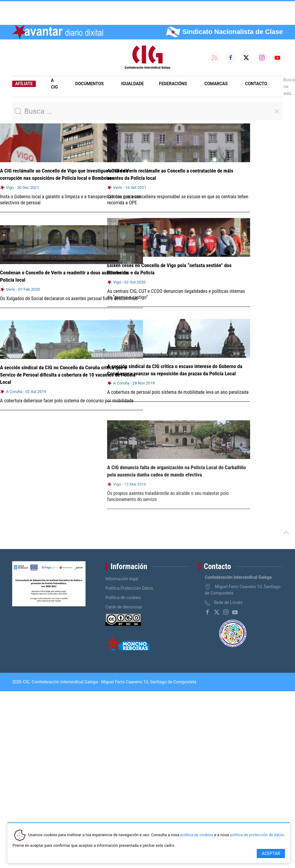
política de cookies (197, 835)
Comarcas (216, 84)
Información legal (122, 579)
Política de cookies (123, 598)
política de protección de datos (257, 835)
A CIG (54, 84)
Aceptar (271, 853)
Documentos (90, 84)
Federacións (173, 84)
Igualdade (132, 84)
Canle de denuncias (124, 607)
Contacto (256, 84)
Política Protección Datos (129, 588)
